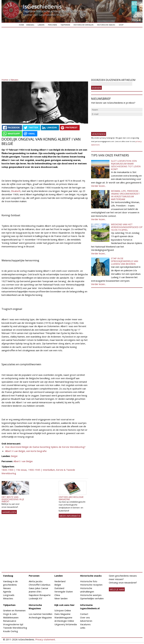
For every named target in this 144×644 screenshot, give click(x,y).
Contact (84, 614)
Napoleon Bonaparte (40, 595)
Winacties (8, 598)
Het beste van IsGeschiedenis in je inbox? (13, 499)
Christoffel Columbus (40, 585)
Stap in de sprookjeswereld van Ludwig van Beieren (125, 261)
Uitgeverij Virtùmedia (66, 624)
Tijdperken (65, 25)
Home (21, 25)
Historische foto (89, 581)
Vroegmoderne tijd (13, 624)
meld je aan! (117, 589)
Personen (52, 25)
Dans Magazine (62, 614)
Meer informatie (70, 516)
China (57, 595)
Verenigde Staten (64, 592)
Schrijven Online (63, 610)
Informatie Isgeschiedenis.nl (90, 607)
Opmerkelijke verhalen (92, 598)
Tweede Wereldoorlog (15, 628)
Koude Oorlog (10, 631)
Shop (121, 25)
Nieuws (14, 80)
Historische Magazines (35, 607)
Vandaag (30, 25)
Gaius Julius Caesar (39, 588)
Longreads (9, 595)
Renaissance (10, 621)
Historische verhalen (83, 25)
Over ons (85, 617)
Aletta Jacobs (36, 581)
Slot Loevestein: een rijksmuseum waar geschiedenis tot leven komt (126, 165)
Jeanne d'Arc (35, 592)
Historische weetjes (91, 595)
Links (83, 628)
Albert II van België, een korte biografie (26, 451)
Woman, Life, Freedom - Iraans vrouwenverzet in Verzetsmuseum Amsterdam (125, 195)
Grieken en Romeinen (14, 610)
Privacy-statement (45, 639)
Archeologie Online (64, 621)
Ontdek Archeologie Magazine (71, 498)
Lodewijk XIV (35, 598)
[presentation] (114, 123)
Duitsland (59, 588)
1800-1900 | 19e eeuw (14, 470)
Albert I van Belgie (23, 461)
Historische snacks (106, 25)
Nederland (60, 581)
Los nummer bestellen (41, 614)
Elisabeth (16, 191)
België (14, 456)
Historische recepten (91, 585)
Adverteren (86, 621)
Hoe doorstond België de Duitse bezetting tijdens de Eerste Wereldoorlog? (45, 447)
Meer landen (61, 598)
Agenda (7, 592)
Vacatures (85, 624)
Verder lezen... (99, 186)
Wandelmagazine (63, 617)
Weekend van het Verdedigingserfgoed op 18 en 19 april (127, 227)
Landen (41, 25)
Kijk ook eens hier (65, 605)
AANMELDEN (9, 512)
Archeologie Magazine (40, 617)
